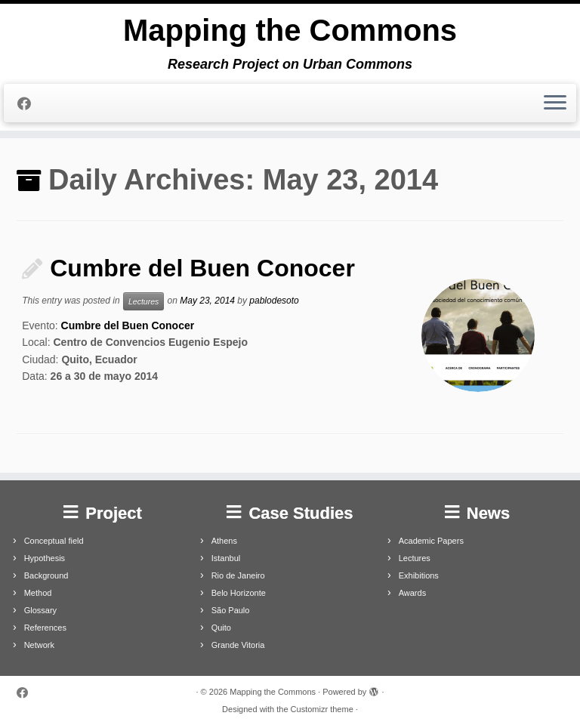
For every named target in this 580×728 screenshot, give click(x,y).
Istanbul (226, 558)
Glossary (40, 610)
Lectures (143, 301)
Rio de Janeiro (238, 575)
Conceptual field (54, 541)
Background (46, 575)
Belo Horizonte (239, 593)
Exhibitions (419, 575)
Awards (412, 593)
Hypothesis (45, 558)
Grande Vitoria (238, 645)
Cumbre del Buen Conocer (202, 268)
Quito (221, 628)
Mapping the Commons (290, 30)
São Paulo (231, 610)
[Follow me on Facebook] (29, 104)
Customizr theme (322, 709)
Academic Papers (431, 541)
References (45, 628)
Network (39, 645)
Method (38, 593)
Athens (224, 541)
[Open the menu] (555, 103)
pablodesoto (274, 301)
